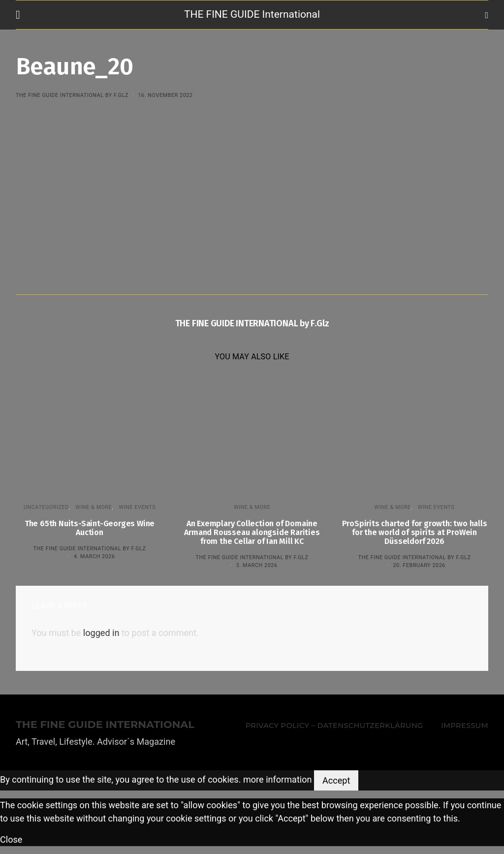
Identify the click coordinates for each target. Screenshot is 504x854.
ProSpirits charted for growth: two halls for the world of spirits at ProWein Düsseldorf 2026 (415, 532)
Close (11, 839)
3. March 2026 (257, 565)
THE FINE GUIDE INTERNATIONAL (105, 725)
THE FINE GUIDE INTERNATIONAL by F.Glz (72, 95)
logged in (101, 633)
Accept (336, 780)
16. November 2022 (165, 95)
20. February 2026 (419, 565)
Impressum (465, 726)
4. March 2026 (94, 556)
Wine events (137, 507)
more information (278, 779)
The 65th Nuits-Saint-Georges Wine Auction (90, 528)
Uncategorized (46, 507)
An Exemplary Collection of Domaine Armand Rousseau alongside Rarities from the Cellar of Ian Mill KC (252, 532)
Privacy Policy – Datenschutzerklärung (334, 726)
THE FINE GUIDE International (252, 14)
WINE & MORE (94, 507)
